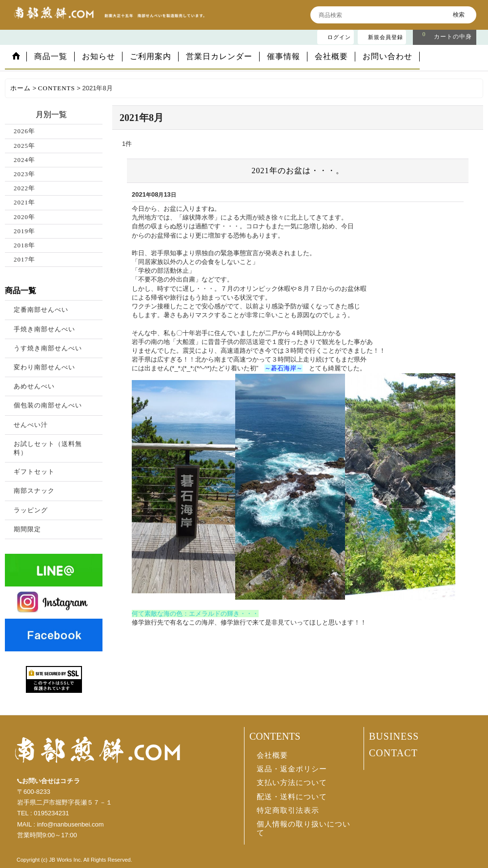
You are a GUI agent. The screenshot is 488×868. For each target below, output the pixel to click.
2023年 (24, 174)
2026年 (24, 131)
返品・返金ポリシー (292, 769)
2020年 (24, 217)
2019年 (24, 231)
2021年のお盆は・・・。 (298, 171)
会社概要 (272, 755)
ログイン (339, 37)
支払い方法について (292, 783)
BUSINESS (394, 736)
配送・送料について (292, 797)
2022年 (24, 188)
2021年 (24, 202)
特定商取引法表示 (288, 810)
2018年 (24, 245)
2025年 (24, 146)
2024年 (24, 160)
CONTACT (393, 753)
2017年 (24, 259)
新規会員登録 (386, 37)
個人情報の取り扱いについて (304, 828)
